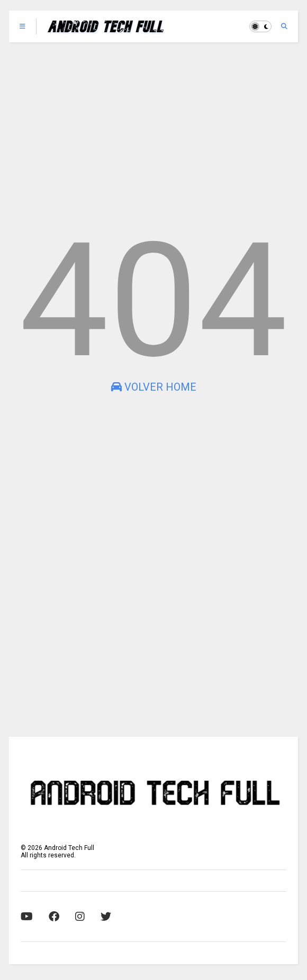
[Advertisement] (153, 132)
